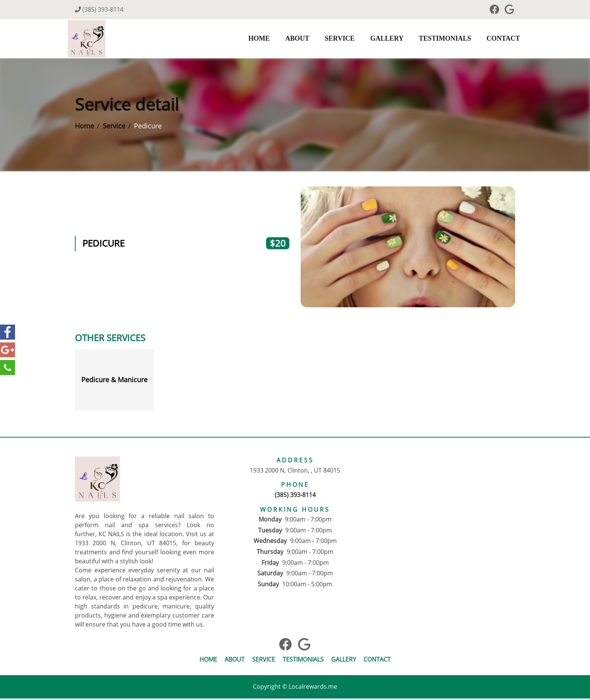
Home (251, 39)
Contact (495, 39)
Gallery (379, 39)
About (289, 39)
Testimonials (437, 39)
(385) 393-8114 (99, 9)
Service (332, 39)
